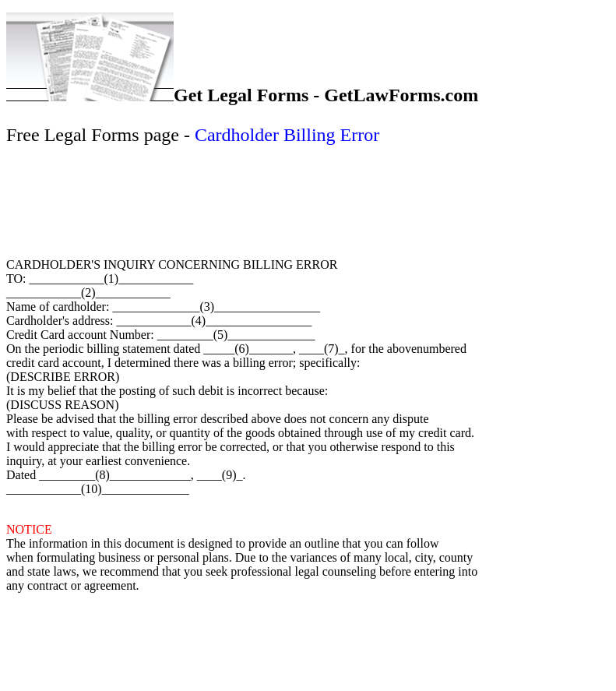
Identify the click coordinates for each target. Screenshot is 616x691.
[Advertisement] (306, 199)
